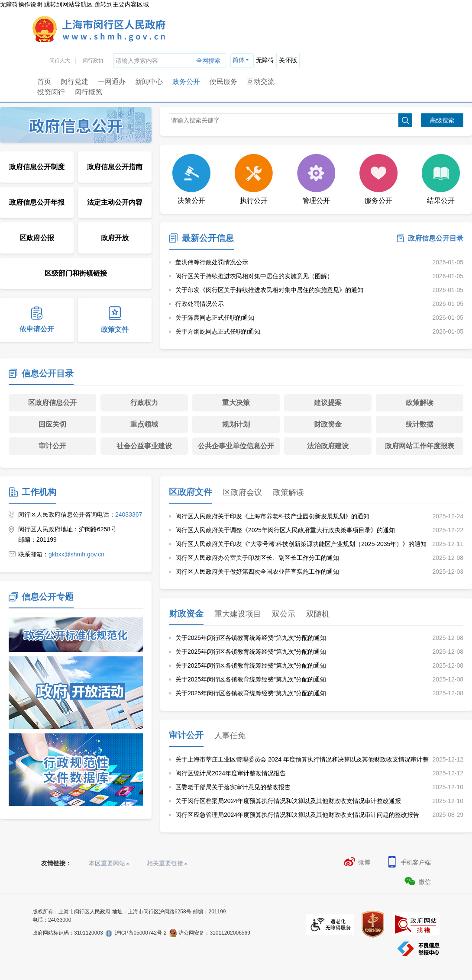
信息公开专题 (48, 597)
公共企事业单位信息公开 (236, 446)
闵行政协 (93, 61)
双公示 (284, 614)
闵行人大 (60, 61)
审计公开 (52, 446)
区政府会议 (242, 492)
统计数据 (420, 424)
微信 (417, 881)
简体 (239, 60)
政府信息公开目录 (436, 238)
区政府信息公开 (52, 403)
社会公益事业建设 (144, 446)
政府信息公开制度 (37, 167)
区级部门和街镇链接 (76, 273)
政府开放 (115, 238)
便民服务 (223, 82)
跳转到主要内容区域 (122, 4)
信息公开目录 (48, 373)
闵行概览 (88, 92)
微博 (357, 862)
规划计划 (236, 424)
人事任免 (230, 736)
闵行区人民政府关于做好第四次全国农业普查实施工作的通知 (257, 572)
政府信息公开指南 (115, 167)
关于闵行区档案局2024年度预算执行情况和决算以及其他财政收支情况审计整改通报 (288, 801)
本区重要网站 (109, 863)
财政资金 (328, 424)
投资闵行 (51, 92)
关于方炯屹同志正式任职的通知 (218, 331)
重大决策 (236, 403)
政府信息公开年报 (37, 202)
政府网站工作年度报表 (420, 446)
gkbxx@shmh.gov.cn (76, 554)
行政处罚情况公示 (200, 304)
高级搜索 (442, 120)
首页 (44, 82)
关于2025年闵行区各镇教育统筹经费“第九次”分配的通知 (251, 638)
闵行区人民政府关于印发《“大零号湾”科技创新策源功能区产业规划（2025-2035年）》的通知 (301, 544)
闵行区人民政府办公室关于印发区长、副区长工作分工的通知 (257, 558)
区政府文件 (191, 492)
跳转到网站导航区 (68, 4)
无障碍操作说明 (21, 4)
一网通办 (112, 82)
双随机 (318, 614)
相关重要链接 (167, 863)
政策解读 (420, 403)
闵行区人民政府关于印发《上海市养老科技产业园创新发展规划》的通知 (272, 516)
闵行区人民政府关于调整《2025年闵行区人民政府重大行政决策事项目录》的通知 (285, 530)
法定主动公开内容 (115, 202)
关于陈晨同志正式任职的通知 (215, 318)
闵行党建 (74, 82)
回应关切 (52, 424)
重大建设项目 (238, 614)
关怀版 (288, 60)
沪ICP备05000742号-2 (141, 933)
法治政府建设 (328, 446)
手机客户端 (408, 862)
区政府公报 (37, 238)
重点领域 (144, 424)
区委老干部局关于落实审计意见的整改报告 (233, 787)
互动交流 (261, 82)
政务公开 (186, 82)
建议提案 (328, 403)
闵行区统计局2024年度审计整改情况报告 (231, 773)
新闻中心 (149, 82)
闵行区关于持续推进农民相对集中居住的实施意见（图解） (254, 276)
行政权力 (144, 403)
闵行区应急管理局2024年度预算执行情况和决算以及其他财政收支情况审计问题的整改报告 (297, 815)
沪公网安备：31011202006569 (214, 933)
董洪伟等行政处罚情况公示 (212, 262)
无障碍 (265, 60)
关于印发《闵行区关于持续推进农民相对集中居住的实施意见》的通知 (269, 290)
